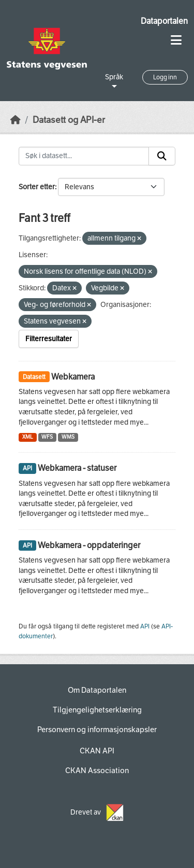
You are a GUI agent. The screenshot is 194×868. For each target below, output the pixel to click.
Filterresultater (49, 339)
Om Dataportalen (97, 690)
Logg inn (165, 77)
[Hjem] (16, 120)
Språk (114, 77)
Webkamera (73, 377)
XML (28, 437)
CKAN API (97, 751)
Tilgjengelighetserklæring (97, 710)
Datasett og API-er (69, 120)
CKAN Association (97, 771)
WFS (47, 437)
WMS (68, 437)
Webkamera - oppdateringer (89, 545)
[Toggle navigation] (176, 40)
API (145, 626)
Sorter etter (37, 187)
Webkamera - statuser (77, 468)
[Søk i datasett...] (84, 156)
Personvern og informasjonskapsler (97, 730)
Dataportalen (164, 21)
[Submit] (162, 156)
